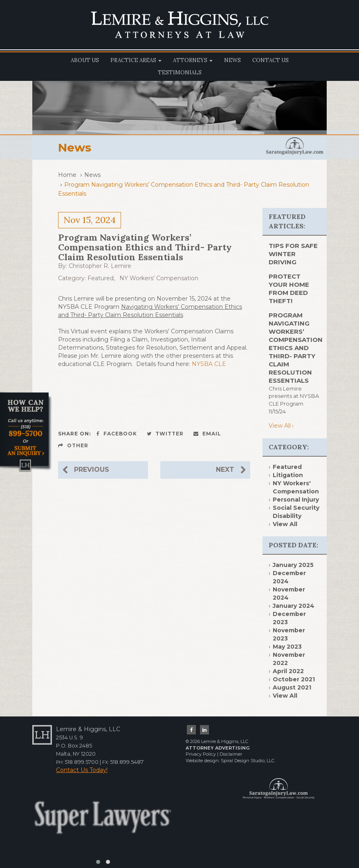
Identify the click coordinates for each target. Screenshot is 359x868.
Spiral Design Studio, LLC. (248, 761)
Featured (101, 278)
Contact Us (270, 60)
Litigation (288, 475)
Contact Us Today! (82, 770)
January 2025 (293, 565)
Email (207, 434)
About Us (85, 60)
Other (73, 445)
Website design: (203, 761)
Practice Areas (136, 60)
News (232, 60)
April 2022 (288, 671)
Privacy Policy (201, 754)
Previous (86, 470)
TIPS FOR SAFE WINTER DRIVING (293, 254)
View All (280, 426)
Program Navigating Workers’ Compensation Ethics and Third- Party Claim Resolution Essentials (296, 348)
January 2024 (294, 606)
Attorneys (193, 60)
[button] (98, 862)
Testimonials (180, 73)
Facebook (117, 434)
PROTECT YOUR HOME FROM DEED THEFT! (289, 289)
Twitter (165, 434)
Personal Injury (296, 500)
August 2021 (292, 687)
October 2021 (294, 679)
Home (67, 175)
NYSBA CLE (209, 364)
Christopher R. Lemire (100, 266)
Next (231, 470)
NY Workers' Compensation (159, 278)
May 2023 (287, 647)
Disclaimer (231, 754)
